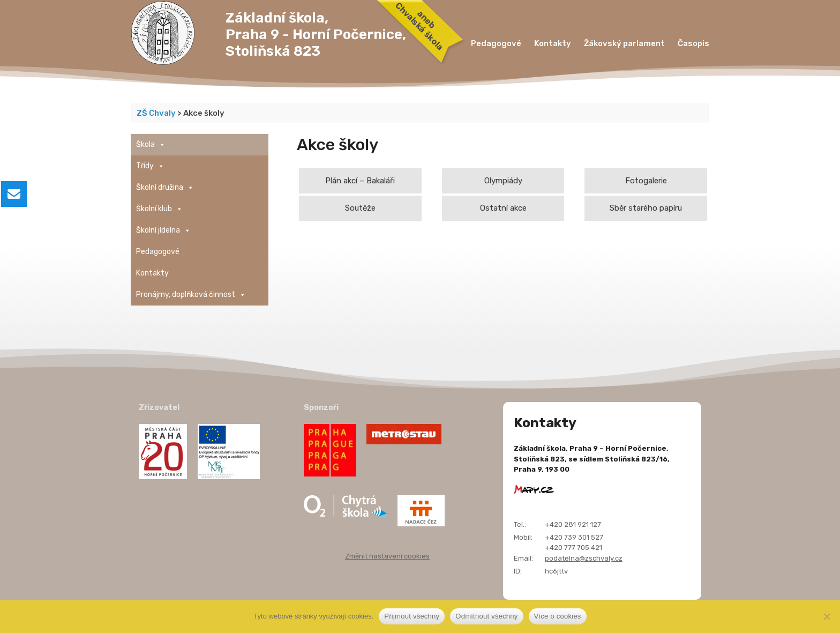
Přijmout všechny (412, 616)
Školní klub (159, 209)
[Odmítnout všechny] (827, 616)
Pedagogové (496, 43)
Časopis (693, 43)
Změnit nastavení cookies (387, 556)
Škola (151, 145)
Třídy (150, 166)
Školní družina (165, 188)
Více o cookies (558, 616)
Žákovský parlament (624, 43)
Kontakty (553, 43)
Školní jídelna (163, 230)
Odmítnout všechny (486, 616)
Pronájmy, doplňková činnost (191, 295)
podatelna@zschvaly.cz (584, 558)
